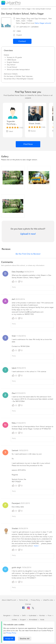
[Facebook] (23, 609)
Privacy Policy (11, 633)
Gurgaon (23, 620)
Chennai (16, 615)
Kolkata (14, 620)
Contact (22, 41)
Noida (42, 620)
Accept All (9, 639)
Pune (50, 615)
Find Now (28, 144)
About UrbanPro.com (9, 600)
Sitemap (28, 604)
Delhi (24, 615)
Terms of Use (23, 600)
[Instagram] (28, 609)
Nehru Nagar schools (43, 23)
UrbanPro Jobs (48, 600)
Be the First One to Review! (28, 254)
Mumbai (42, 615)
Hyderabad (32, 615)
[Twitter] (33, 609)
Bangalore (7, 615)
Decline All (25, 639)
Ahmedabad (33, 620)
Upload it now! (28, 234)
